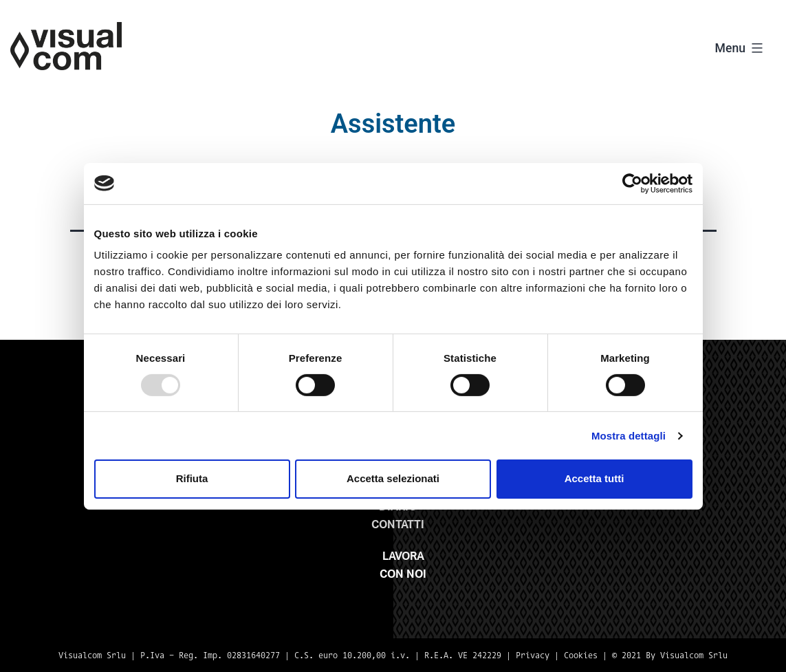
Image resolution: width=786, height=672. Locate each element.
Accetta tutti (594, 478)
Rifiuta (192, 478)
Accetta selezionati (393, 478)
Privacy (533, 655)
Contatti (398, 525)
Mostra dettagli (629, 436)
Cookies (581, 655)
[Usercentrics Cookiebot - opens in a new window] (632, 183)
